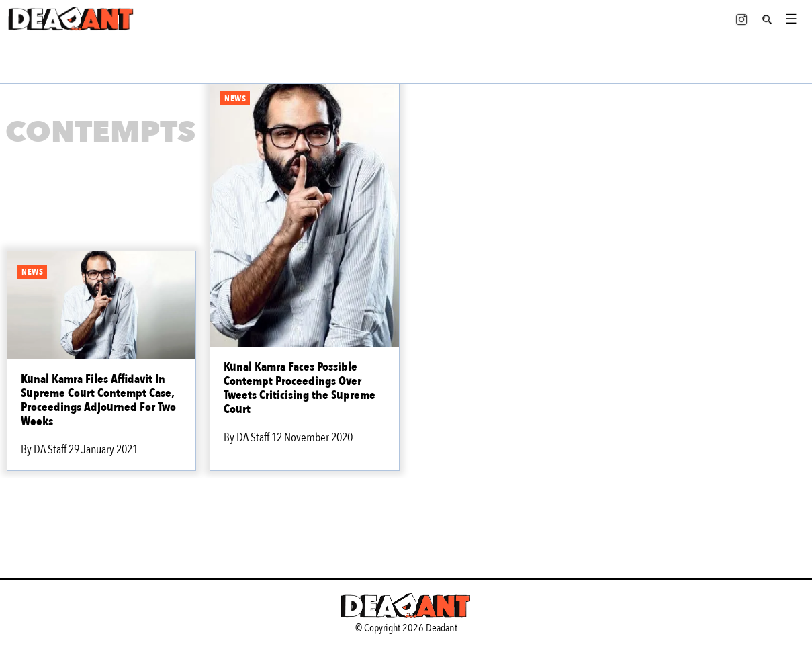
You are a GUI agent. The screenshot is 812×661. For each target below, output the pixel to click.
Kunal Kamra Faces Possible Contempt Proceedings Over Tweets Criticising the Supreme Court (300, 388)
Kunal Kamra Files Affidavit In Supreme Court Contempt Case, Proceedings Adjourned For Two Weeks (98, 400)
